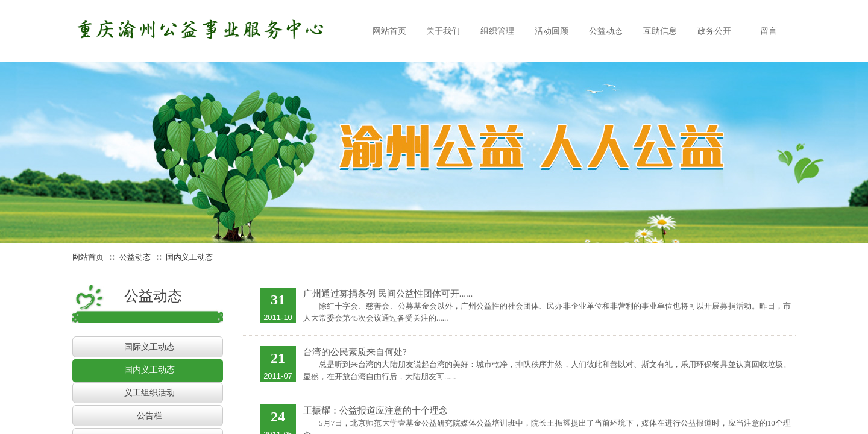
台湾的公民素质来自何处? (355, 352)
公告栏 (149, 416)
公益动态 (135, 257)
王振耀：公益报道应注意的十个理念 (376, 410)
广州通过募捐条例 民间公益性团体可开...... (388, 294)
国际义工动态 (149, 347)
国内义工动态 (189, 257)
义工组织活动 (149, 393)
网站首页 (88, 257)
